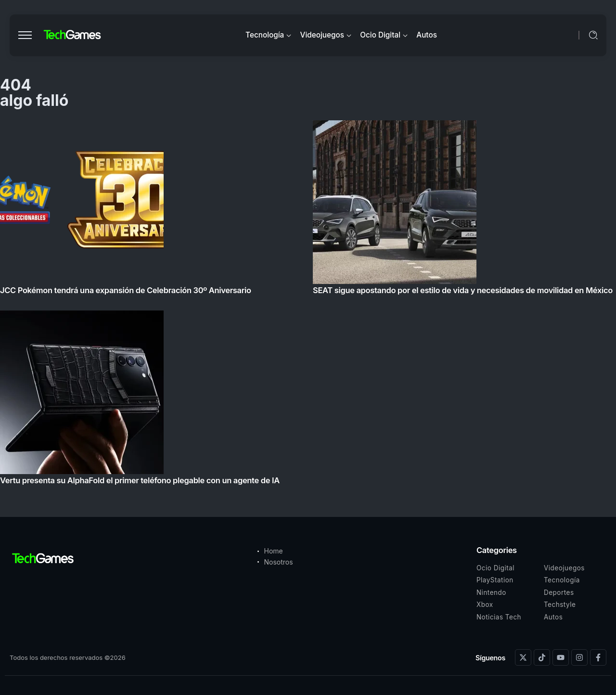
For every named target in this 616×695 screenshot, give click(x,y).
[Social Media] (523, 657)
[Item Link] (308, 305)
